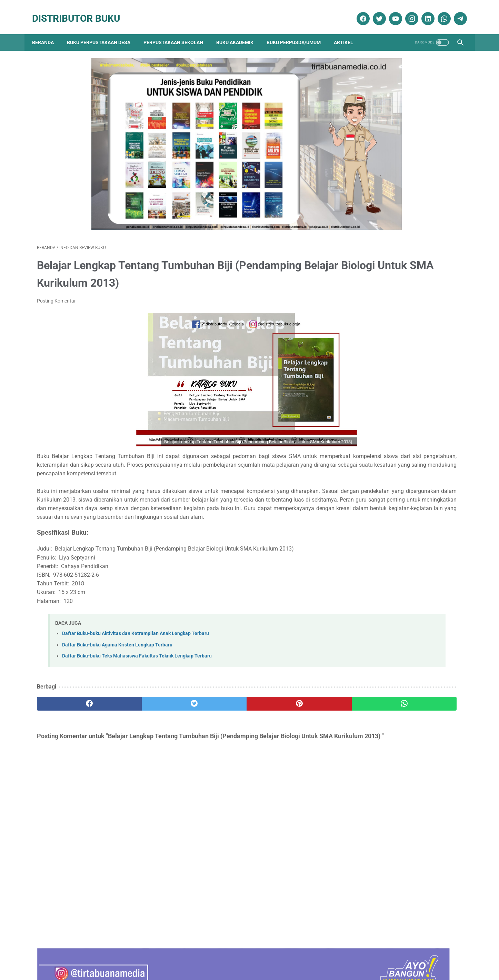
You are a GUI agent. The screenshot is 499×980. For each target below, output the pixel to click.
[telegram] (455, 11)
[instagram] (406, 11)
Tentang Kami (114, 955)
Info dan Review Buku (388, 733)
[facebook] (358, 11)
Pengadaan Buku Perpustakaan (399, 770)
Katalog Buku (377, 745)
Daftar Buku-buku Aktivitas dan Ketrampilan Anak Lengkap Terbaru (136, 640)
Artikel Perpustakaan (384, 685)
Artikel (348, 31)
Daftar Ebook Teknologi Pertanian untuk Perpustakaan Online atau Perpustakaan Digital (403, 572)
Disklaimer (147, 955)
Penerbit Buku (377, 758)
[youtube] (390, 11)
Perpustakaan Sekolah (178, 31)
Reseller (284, 955)
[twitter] (374, 11)
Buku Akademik (240, 31)
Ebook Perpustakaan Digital (394, 721)
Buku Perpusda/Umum (298, 31)
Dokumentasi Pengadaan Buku (396, 709)
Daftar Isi (218, 955)
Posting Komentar (56, 281)
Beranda (48, 31)
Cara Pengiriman (417, 955)
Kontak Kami (79, 955)
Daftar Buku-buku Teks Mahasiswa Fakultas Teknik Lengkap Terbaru (137, 662)
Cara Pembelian (252, 955)
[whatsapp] (439, 11)
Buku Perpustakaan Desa (103, 31)
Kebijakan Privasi (183, 955)
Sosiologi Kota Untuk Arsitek (388, 366)
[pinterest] (215, 710)
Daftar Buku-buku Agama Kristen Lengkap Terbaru (117, 651)
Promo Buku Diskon (383, 782)
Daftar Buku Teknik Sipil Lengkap (394, 487)
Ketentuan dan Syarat (322, 955)
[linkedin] (423, 11)
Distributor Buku (81, 11)
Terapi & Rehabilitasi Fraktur (388, 254)
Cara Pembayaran (372, 955)
